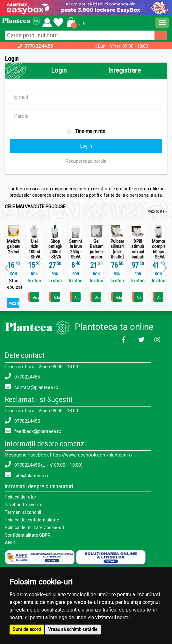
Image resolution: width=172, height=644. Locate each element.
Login (59, 70)
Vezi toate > (158, 211)
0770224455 (22, 376)
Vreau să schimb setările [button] (73, 629)
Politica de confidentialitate (32, 520)
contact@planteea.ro (32, 387)
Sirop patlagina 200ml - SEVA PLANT (55, 252)
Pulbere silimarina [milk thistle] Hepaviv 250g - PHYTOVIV (117, 257)
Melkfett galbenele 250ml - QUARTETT (14, 252)
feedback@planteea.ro (33, 431)
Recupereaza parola (86, 161)
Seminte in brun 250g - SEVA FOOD (76, 252)
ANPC (11, 543)
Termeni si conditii (23, 512)
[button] (75, 22)
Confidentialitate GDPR (28, 535)
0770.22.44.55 (39, 46)
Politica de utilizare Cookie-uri (34, 527)
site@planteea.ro (27, 475)
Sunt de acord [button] (27, 629)
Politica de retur (21, 497)
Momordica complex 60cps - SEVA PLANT (158, 252)
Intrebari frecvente (24, 505)
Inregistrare (125, 70)
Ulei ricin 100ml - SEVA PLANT (34, 252)
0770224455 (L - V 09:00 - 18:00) (44, 465)
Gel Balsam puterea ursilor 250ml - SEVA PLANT (96, 257)
